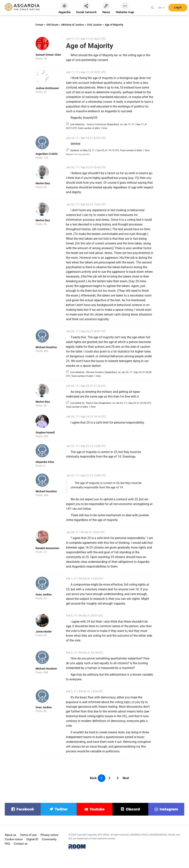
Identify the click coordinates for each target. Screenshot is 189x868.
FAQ (7, 844)
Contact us (21, 844)
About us (10, 835)
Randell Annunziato (47, 548)
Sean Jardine (44, 594)
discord (133, 809)
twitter (61, 809)
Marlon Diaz (43, 183)
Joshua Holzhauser (47, 88)
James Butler (44, 632)
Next (126, 778)
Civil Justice (94, 25)
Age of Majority (114, 25)
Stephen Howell (45, 432)
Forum (39, 25)
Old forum (52, 25)
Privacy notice (49, 835)
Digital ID (32, 839)
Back (93, 778)
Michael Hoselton (46, 347)
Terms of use (28, 835)
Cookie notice (14, 839)
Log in (178, 7)
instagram (169, 809)
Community (49, 839)
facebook (25, 809)
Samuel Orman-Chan (48, 55)
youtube (97, 809)
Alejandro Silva (45, 462)
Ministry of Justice (73, 25)
